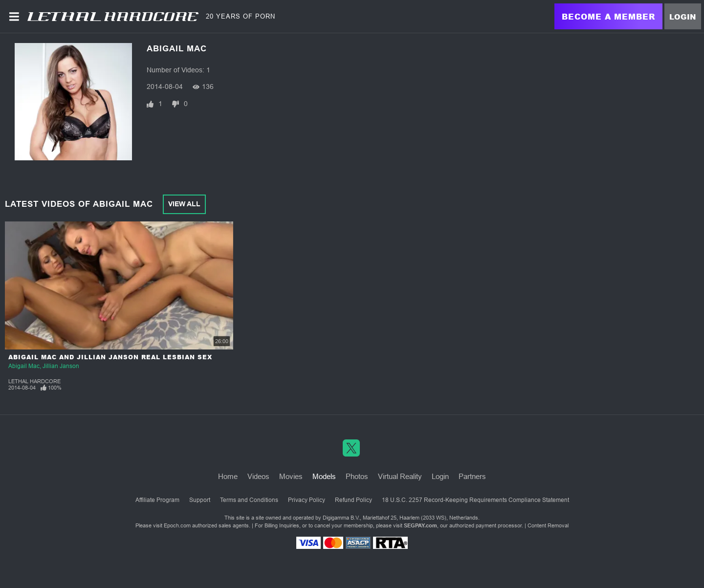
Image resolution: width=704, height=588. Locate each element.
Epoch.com (177, 525)
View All (184, 204)
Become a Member (608, 16)
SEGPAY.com (420, 525)
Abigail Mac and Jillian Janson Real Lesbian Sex (110, 357)
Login (683, 17)
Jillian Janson (61, 366)
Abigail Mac (24, 366)
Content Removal (548, 525)
